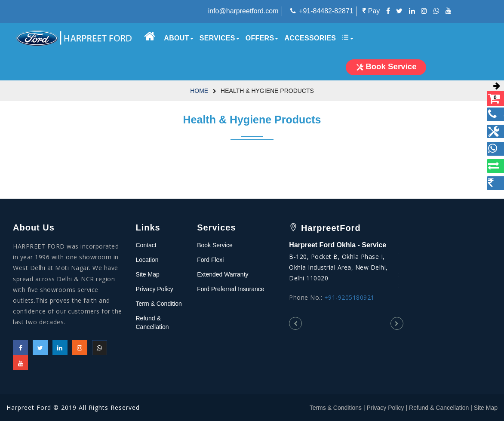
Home (199, 91)
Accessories (310, 38)
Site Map (148, 274)
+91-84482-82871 (326, 11)
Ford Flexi (210, 260)
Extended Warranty (223, 274)
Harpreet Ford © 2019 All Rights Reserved (73, 407)
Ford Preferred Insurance (230, 289)
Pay (371, 11)
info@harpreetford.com (243, 11)
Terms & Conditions (336, 408)
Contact (146, 245)
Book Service (215, 245)
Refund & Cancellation (439, 408)
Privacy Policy (155, 289)
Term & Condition (159, 304)
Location (147, 260)
